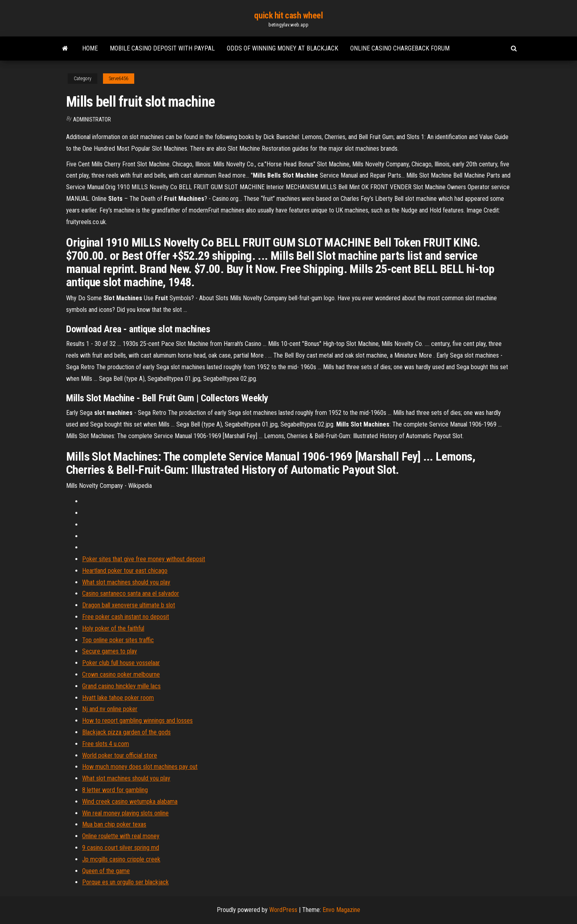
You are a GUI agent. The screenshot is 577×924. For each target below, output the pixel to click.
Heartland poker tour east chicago (125, 571)
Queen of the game (106, 871)
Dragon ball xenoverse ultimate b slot (129, 605)
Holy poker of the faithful (113, 628)
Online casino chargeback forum (400, 48)
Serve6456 (119, 79)
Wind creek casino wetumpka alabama (130, 802)
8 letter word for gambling (115, 790)
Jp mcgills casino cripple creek (121, 859)
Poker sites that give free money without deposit (144, 559)
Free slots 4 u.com (106, 744)
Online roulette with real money (121, 836)
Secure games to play (110, 651)
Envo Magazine (341, 910)
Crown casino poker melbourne (121, 674)
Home (90, 48)
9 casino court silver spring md (121, 848)
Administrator (92, 119)
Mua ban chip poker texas (114, 824)
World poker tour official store (120, 755)
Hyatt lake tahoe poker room (118, 698)
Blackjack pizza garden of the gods (126, 732)
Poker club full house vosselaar (121, 663)
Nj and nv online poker (110, 709)
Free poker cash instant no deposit (126, 617)
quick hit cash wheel (288, 15)
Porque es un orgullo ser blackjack (125, 882)
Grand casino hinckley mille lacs (121, 686)
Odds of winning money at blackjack (282, 48)
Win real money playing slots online (125, 813)
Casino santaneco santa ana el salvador (131, 593)
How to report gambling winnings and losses (137, 721)
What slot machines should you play (126, 582)
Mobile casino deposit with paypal (162, 48)
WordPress (283, 910)
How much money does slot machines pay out (140, 767)
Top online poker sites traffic (118, 640)
